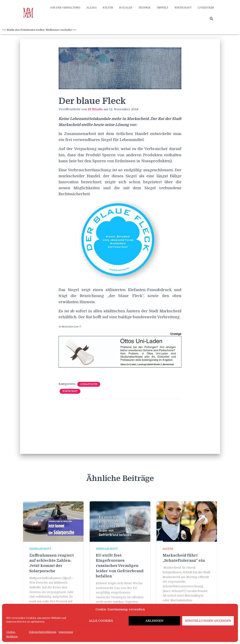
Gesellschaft (40, 549)
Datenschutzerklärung (43, 632)
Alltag (91, 8)
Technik (144, 8)
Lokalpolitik (89, 384)
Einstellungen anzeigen (208, 621)
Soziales (126, 8)
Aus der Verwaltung (65, 8)
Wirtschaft (183, 8)
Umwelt (162, 8)
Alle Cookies (101, 621)
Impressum (66, 632)
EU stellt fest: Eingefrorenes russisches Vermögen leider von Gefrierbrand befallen (120, 566)
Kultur (108, 8)
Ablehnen (154, 621)
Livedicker (206, 8)
